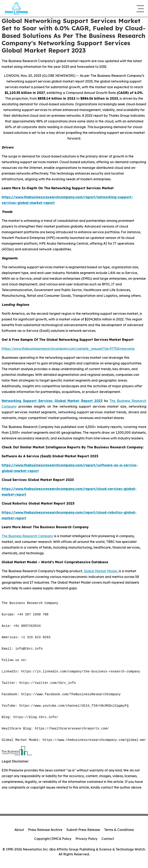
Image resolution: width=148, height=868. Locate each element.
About (19, 830)
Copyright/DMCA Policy (53, 839)
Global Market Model (100, 571)
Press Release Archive (45, 830)
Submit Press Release (83, 830)
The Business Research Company (27, 536)
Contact (108, 839)
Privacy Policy (86, 839)
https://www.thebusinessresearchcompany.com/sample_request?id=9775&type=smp (68, 349)
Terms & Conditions (119, 830)
